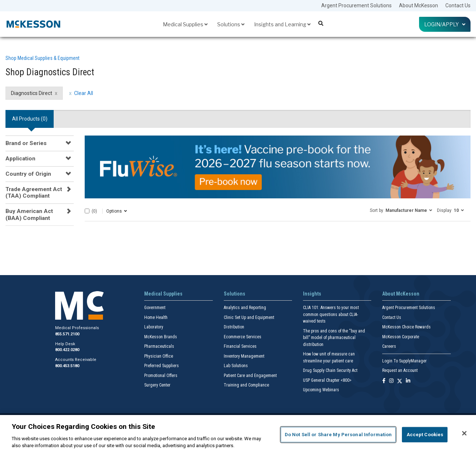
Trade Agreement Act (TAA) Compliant (34, 193)
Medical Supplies (185, 24)
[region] (238, 434)
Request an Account (400, 370)
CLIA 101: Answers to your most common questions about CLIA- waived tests (331, 314)
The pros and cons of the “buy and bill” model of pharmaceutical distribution (334, 338)
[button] (401, 210)
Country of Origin (28, 174)
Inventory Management (244, 356)
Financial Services (240, 346)
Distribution (234, 327)
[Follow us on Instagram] (391, 381)
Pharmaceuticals (159, 346)
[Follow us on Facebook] (384, 381)
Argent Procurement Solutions (356, 5)
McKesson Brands (161, 337)
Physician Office (159, 356)
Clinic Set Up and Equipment (249, 317)
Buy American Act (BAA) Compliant (29, 214)
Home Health (156, 317)
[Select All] (87, 211)
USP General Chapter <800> (327, 380)
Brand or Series (26, 143)
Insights (312, 294)
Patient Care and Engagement (250, 376)
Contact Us (458, 5)
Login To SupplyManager (404, 361)
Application (20, 159)
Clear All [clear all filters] (84, 93)
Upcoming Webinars (321, 390)
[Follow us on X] (400, 381)
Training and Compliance (246, 385)
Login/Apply (445, 24)
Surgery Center (157, 385)
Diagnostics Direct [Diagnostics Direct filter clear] (32, 93)
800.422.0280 (67, 350)
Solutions (231, 24)
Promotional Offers (161, 376)
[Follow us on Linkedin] (408, 381)
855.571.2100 (67, 334)
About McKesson (419, 5)
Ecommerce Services (243, 337)
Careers (389, 346)
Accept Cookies (425, 435)
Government (155, 308)
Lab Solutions (236, 366)
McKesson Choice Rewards (406, 327)
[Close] (464, 433)
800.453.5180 (67, 366)
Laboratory (154, 327)
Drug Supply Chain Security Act (330, 370)
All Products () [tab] (30, 119)
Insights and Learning (282, 24)
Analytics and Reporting (245, 308)
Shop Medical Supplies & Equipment (43, 58)
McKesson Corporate (401, 337)
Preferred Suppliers (162, 366)
